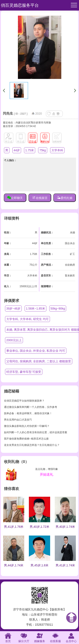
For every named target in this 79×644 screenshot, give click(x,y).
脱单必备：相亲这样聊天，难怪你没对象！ (28, 413)
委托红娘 (65, 198)
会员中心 (71, 637)
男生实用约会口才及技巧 (18, 420)
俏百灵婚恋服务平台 (20, 5)
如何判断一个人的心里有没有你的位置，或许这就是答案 (36, 432)
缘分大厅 (24, 637)
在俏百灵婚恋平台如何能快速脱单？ (24, 401)
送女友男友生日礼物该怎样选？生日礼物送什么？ (32, 445)
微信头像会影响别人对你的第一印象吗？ (27, 426)
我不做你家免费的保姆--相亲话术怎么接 (26, 439)
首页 (8, 637)
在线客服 (55, 637)
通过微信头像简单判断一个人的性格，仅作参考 (31, 407)
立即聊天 (15, 198)
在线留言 (40, 198)
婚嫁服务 (40, 637)
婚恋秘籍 (12, 391)
